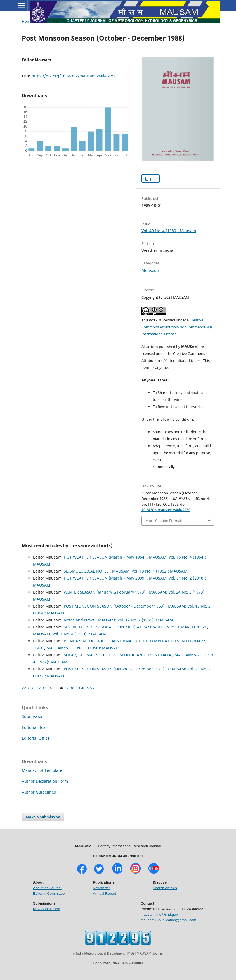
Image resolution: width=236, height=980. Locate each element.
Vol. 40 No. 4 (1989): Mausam (84, 21)
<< (24, 688)
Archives (46, 21)
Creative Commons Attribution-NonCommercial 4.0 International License (177, 327)
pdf (153, 179)
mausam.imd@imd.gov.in (161, 914)
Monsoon (150, 270)
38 (72, 688)
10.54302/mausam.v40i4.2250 (166, 510)
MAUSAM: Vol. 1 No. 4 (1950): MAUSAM (69, 634)
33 (44, 688)
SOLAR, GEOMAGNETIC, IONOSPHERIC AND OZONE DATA (118, 655)
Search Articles (165, 888)
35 (55, 688)
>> (92, 688)
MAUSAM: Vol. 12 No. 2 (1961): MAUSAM (135, 620)
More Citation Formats (164, 521)
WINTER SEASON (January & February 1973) (105, 592)
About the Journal (47, 888)
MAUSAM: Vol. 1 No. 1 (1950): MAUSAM (83, 648)
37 (67, 688)
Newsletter (101, 888)
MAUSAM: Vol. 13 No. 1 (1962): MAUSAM (150, 571)
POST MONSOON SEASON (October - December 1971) (115, 669)
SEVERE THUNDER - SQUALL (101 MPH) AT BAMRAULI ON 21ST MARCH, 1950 (135, 627)
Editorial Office (36, 738)
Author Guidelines (39, 792)
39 (78, 688)
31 (33, 688)
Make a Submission (43, 817)
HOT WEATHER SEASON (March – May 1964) (105, 557)
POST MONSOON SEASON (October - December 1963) (115, 606)
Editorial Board (36, 727)
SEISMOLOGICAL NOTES (87, 571)
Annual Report (104, 894)
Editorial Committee (49, 894)
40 (83, 688)
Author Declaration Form (45, 781)
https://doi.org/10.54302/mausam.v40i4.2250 (74, 76)
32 (39, 688)
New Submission (47, 909)
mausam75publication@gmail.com (168, 920)
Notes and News (80, 620)
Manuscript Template (42, 770)
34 (50, 688)
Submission (33, 716)
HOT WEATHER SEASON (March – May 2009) (105, 578)
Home (27, 21)
